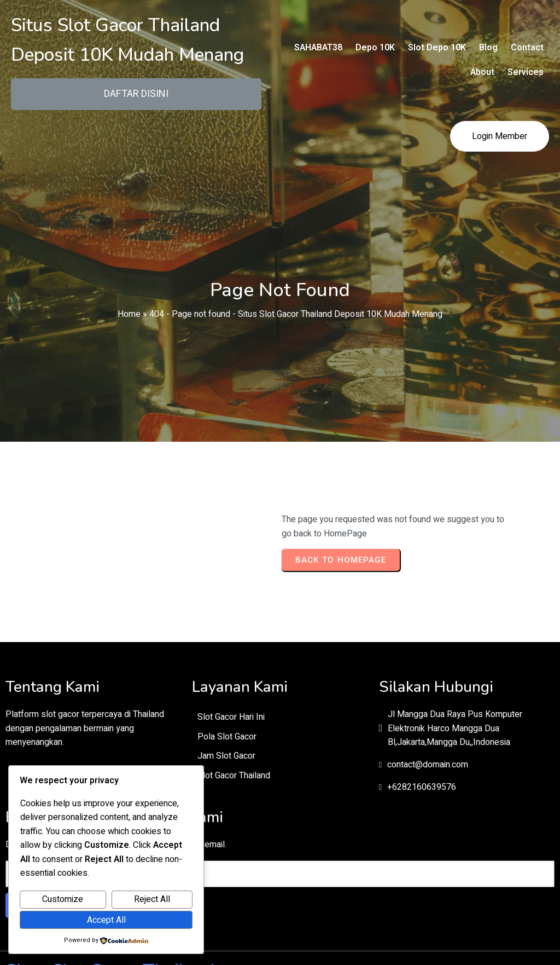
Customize (63, 899)
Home (129, 305)
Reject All (152, 899)
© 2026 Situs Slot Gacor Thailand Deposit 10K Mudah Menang (280, 902)
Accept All (106, 920)
